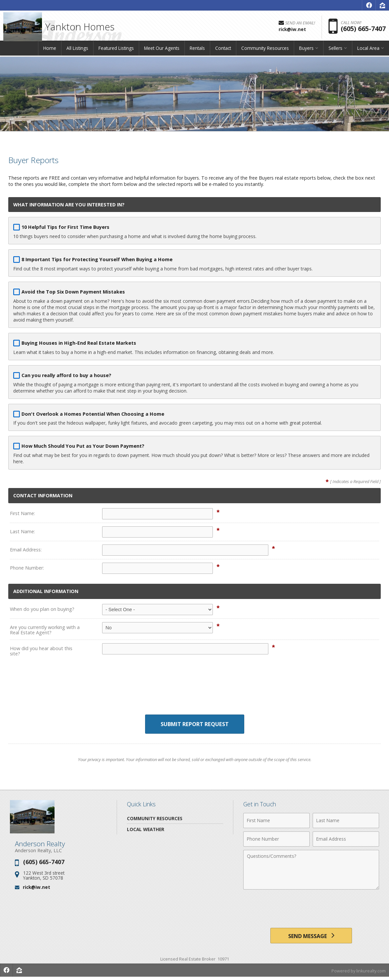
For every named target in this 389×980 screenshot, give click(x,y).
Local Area (368, 51)
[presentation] (195, 690)
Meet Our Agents (162, 51)
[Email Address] (346, 839)
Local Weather (146, 830)
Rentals (197, 51)
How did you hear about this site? (41, 651)
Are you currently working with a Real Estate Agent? (45, 630)
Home (50, 51)
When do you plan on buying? (42, 609)
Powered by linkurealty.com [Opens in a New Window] (358, 973)
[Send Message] (311, 937)
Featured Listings (116, 51)
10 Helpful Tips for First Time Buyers (65, 227)
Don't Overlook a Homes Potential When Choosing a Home (93, 414)
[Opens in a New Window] (369, 5)
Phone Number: (27, 568)
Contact (223, 51)
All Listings (77, 51)
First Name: (22, 513)
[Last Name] (346, 821)
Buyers (306, 51)
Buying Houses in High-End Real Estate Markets (79, 343)
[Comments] (311, 870)
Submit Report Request (194, 724)
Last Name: (22, 531)
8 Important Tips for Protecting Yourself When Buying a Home (97, 259)
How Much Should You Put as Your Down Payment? (83, 446)
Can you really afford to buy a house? (66, 375)
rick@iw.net (37, 887)
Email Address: (26, 550)
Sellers (335, 51)
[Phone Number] (276, 839)
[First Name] (276, 821)
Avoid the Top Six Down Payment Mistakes (73, 292)
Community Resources (265, 51)
